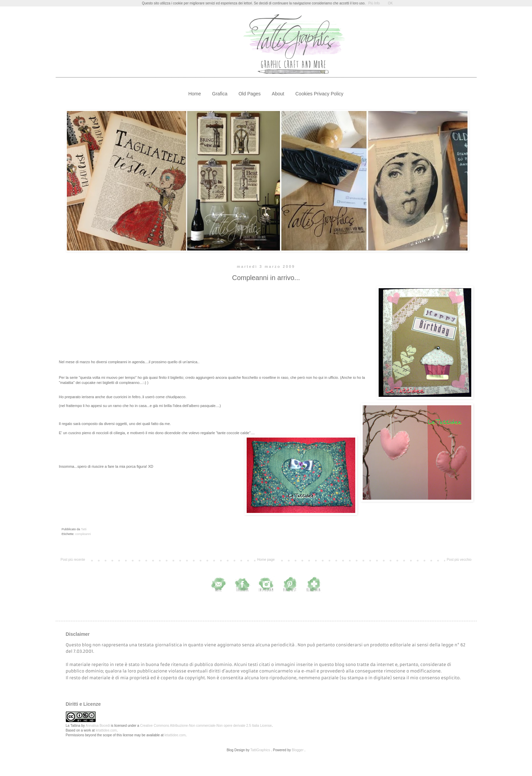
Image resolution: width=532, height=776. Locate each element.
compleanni (83, 534)
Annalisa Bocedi (98, 726)
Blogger (298, 750)
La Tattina (73, 726)
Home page (266, 560)
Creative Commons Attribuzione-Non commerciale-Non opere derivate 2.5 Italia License (206, 726)
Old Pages (250, 94)
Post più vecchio (459, 560)
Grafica (220, 94)
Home (195, 94)
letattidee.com (106, 730)
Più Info (374, 3)
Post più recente (73, 560)
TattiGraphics (260, 750)
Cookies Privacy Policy (319, 94)
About (278, 94)
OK (390, 3)
